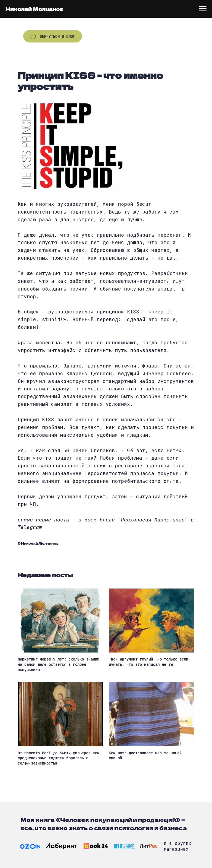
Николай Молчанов (34, 9)
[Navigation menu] (203, 9)
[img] (30, 846)
